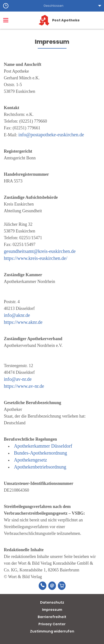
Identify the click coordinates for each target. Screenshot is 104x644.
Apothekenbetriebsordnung (40, 467)
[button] (52, 6)
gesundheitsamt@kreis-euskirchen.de (40, 251)
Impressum (52, 610)
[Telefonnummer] (43, 586)
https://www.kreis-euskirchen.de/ (36, 258)
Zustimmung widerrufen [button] (52, 631)
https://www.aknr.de (23, 322)
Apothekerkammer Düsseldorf (43, 446)
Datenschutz (52, 602)
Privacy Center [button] (52, 624)
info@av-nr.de (18, 379)
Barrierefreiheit (52, 617)
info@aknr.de (17, 315)
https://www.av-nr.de (24, 386)
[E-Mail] (52, 586)
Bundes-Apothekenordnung (40, 453)
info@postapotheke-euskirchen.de (51, 135)
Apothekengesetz (31, 460)
